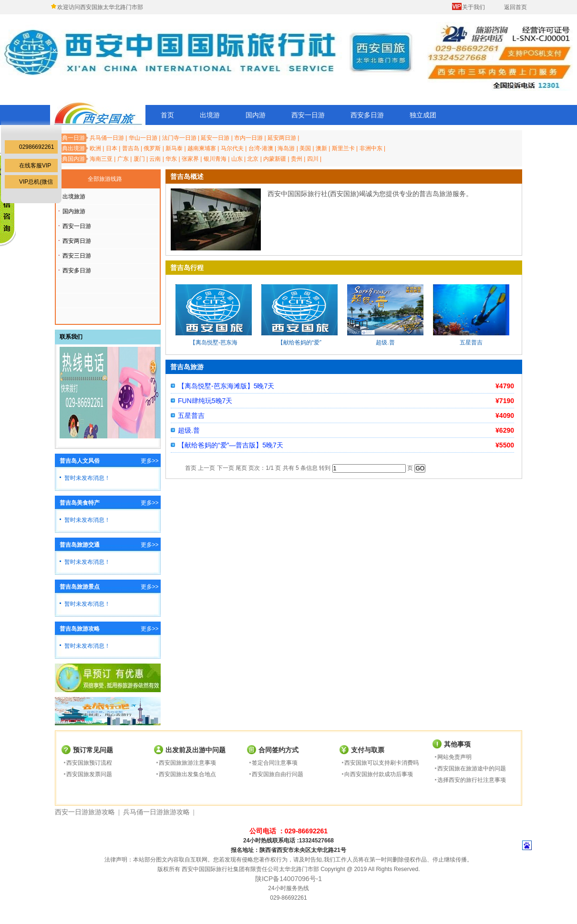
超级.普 (385, 343)
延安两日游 (282, 138)
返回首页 (515, 7)
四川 (313, 159)
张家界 (190, 159)
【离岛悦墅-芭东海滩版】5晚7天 (226, 386)
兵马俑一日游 (107, 138)
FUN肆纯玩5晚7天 (205, 401)
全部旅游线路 (105, 179)
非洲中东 (371, 148)
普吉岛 (131, 148)
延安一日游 (215, 138)
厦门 (139, 159)
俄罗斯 (152, 148)
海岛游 (286, 148)
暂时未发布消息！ (87, 478)
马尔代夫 (232, 148)
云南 (155, 159)
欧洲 (95, 148)
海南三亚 (101, 159)
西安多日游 (367, 115)
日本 (112, 148)
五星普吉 (471, 343)
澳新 (321, 148)
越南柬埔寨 (202, 148)
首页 (167, 115)
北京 (253, 159)
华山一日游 (143, 138)
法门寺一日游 (179, 138)
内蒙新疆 (275, 159)
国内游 (256, 115)
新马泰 (174, 148)
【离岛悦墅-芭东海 (214, 343)
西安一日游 (308, 115)
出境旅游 (74, 197)
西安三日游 (77, 256)
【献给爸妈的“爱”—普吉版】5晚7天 (231, 445)
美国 (305, 148)
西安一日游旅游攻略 (85, 812)
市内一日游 (248, 138)
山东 (237, 159)
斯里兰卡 (343, 148)
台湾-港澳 (261, 148)
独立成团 (423, 115)
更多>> (150, 461)
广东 (123, 159)
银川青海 (215, 159)
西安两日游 (77, 241)
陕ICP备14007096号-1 (288, 879)
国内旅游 (74, 211)
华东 (171, 159)
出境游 (210, 115)
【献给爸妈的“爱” (299, 343)
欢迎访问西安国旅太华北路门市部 (100, 7)
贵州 (297, 159)
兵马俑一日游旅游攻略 (156, 812)
